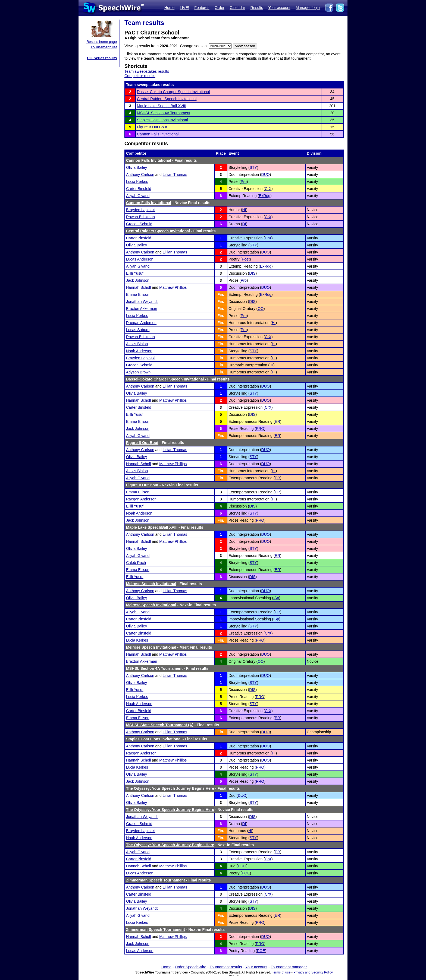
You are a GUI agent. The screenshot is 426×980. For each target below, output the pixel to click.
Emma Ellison (138, 294)
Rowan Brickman (140, 217)
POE (246, 873)
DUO (266, 175)
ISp (276, 598)
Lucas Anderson (140, 259)
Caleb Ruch (136, 563)
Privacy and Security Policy (313, 972)
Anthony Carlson (140, 175)
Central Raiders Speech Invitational (167, 99)
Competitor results (140, 76)
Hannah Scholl (138, 287)
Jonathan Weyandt (142, 302)
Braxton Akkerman (142, 309)
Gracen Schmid (139, 224)
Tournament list (104, 47)
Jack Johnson (138, 280)
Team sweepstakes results (147, 71)
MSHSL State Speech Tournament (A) (160, 725)
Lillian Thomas (175, 175)
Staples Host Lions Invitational (162, 120)
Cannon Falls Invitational (158, 134)
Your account (279, 8)
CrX (268, 189)
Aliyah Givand (138, 196)
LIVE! (184, 8)
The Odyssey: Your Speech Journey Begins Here (170, 788)
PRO (260, 429)
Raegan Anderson (141, 323)
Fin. (221, 294)
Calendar (237, 8)
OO (261, 309)
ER (277, 421)
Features (202, 8)
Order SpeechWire (190, 967)
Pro (244, 182)
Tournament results (226, 967)
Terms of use (281, 972)
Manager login (308, 8)
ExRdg (265, 196)
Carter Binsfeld (139, 189)
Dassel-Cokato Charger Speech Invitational (173, 92)
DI (244, 224)
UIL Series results (102, 58)
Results (257, 8)
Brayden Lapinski (141, 210)
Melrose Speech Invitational (151, 584)
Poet (246, 259)
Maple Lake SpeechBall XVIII (162, 106)
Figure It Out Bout (152, 127)
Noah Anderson (139, 351)
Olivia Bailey (137, 167)
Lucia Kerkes (137, 182)
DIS (252, 273)
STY (253, 167)
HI (244, 210)
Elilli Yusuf (135, 273)
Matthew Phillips (173, 287)
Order (220, 8)
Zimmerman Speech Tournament (156, 880)
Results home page (102, 42)
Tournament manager (289, 967)
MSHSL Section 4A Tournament (164, 113)
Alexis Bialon (137, 344)
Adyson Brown (138, 372)
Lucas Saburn (138, 330)
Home (169, 8)
